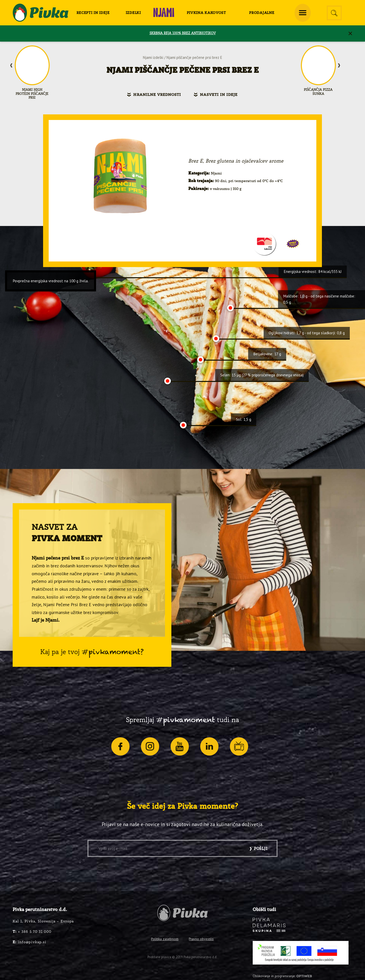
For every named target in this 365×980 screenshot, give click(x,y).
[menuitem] (93, 13)
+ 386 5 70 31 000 (32, 932)
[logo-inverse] (269, 925)
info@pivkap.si (30, 942)
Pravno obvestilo (201, 939)
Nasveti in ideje (219, 95)
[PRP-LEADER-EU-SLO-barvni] (301, 953)
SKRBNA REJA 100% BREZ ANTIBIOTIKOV (183, 33)
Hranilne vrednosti (157, 95)
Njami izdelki (153, 57)
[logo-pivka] (41, 13)
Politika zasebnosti (165, 939)
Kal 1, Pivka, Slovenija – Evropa (43, 921)
